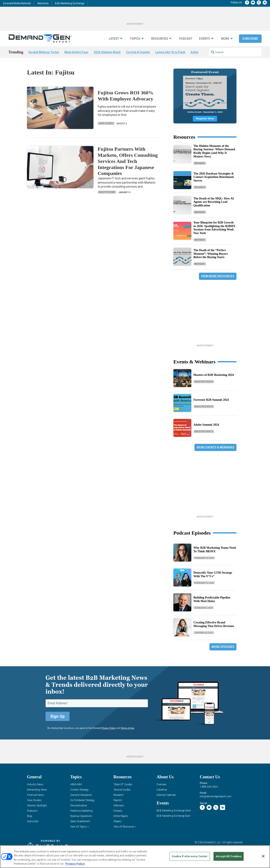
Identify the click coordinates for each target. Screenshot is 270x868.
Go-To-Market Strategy (82, 800)
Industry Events (204, 382)
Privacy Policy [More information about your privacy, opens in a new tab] (75, 864)
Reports (118, 800)
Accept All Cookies (229, 856)
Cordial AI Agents (138, 52)
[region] (135, 857)
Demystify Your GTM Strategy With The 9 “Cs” (213, 574)
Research (200, 187)
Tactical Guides (122, 790)
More (225, 39)
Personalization (79, 806)
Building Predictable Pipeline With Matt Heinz (212, 599)
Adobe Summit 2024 (206, 425)
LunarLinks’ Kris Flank (170, 52)
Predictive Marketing (81, 811)
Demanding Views (37, 790)
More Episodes (223, 647)
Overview (161, 785)
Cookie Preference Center (190, 856)
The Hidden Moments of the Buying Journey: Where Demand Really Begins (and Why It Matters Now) (214, 151)
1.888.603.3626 (209, 787)
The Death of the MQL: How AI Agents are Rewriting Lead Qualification (214, 202)
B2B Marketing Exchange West (174, 811)
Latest (114, 39)
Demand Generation (81, 795)
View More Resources (218, 276)
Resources (160, 39)
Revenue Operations (81, 816)
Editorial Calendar (166, 795)
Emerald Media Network (17, 3)
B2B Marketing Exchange (70, 3)
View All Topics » (79, 827)
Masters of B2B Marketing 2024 (214, 375)
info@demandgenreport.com (216, 796)
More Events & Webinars (215, 447)
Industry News (107, 192)
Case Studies (106, 123)
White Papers (121, 816)
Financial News (36, 795)
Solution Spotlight (37, 806)
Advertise (43, 3)
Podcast (186, 39)
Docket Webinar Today (44, 52)
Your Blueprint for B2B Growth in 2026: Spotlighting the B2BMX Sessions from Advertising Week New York (214, 228)
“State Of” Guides (123, 785)
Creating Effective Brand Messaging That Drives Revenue (214, 624)
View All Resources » (125, 827)
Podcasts (32, 811)
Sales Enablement (80, 821)
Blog (30, 816)
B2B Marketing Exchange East (173, 816)
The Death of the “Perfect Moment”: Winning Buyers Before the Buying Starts (211, 254)
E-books (118, 811)
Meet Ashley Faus (76, 52)
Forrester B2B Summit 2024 (211, 400)
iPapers (118, 821)
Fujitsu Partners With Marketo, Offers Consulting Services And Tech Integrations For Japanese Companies (128, 161)
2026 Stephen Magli (107, 52)
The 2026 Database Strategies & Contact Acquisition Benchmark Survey (214, 177)
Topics (135, 39)
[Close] (263, 856)
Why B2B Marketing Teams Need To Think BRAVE (215, 550)
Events (205, 39)
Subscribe (250, 39)
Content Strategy (79, 790)
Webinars (200, 163)
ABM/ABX (76, 785)
